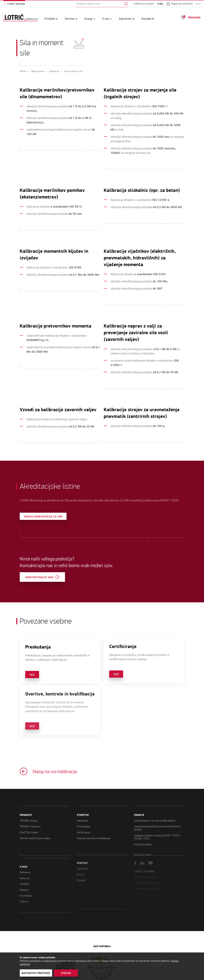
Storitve (70, 19)
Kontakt (146, 19)
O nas (106, 19)
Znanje (88, 19)
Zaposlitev (125, 19)
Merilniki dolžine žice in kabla (35, 821)
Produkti (50, 19)
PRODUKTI (26, 798)
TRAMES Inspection (30, 810)
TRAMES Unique (28, 804)
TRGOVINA (194, 18)
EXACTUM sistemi (29, 816)
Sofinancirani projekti (144, 4)
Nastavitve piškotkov (36, 973)
